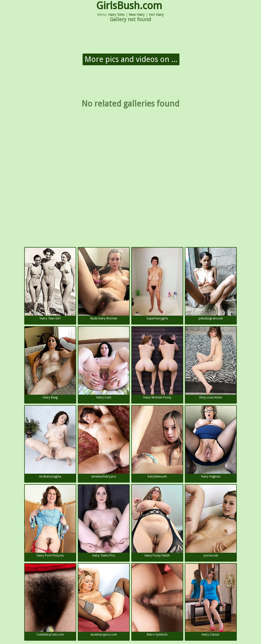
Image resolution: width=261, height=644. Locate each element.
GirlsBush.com (129, 6)
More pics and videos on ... (131, 59)
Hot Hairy (156, 15)
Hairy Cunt (104, 363)
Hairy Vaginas (211, 442)
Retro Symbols (157, 600)
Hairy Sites (116, 15)
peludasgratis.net (211, 284)
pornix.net (211, 521)
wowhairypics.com (104, 600)
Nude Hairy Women (104, 284)
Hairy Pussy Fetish (157, 521)
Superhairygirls (157, 284)
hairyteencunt (157, 442)
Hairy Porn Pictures (50, 521)
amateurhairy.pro (104, 442)
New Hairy (137, 15)
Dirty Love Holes (211, 363)
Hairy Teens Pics (104, 521)
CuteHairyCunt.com (50, 600)
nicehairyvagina (50, 442)
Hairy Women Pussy (157, 363)
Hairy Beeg (50, 363)
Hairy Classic (211, 600)
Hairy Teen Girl (50, 284)
